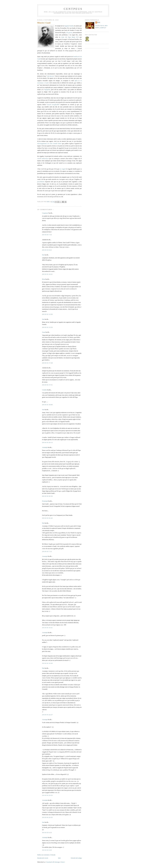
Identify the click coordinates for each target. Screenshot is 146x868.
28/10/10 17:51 (47, 385)
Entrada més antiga (76, 858)
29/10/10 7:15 (47, 551)
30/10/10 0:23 (47, 833)
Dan (48, 202)
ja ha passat (69, 33)
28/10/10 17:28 (47, 363)
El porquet (45, 501)
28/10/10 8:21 (47, 250)
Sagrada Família (69, 26)
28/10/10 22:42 (47, 518)
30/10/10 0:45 (47, 850)
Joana (44, 332)
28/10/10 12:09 (47, 314)
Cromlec (45, 390)
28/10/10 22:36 (47, 496)
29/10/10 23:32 (47, 817)
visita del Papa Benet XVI (70, 37)
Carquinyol (46, 213)
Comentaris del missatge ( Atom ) (55, 862)
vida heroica (50, 76)
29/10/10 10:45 (47, 663)
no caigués (63, 169)
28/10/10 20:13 (47, 442)
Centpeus (73, 9)
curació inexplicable (53, 105)
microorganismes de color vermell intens (50, 144)
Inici (60, 858)
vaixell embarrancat (43, 158)
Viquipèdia (47, 90)
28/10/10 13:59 (47, 327)
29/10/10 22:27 (47, 715)
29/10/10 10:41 (47, 628)
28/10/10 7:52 (47, 235)
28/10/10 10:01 (47, 274)
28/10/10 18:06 (47, 405)
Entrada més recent (43, 858)
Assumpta (45, 447)
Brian (44, 279)
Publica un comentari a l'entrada (46, 855)
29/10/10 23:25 (47, 795)
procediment (41, 182)
